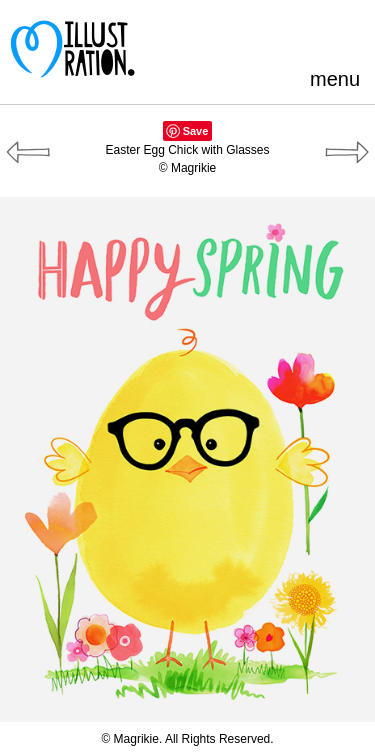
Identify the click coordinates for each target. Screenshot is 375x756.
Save (196, 131)
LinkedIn (316, 34)
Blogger (283, 34)
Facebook (250, 34)
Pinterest (217, 34)
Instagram (349, 34)
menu (335, 79)
